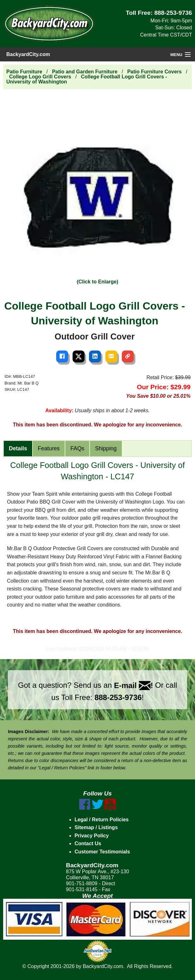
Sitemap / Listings (96, 827)
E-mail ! (133, 685)
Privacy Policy (92, 836)
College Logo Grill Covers (40, 77)
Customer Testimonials (102, 852)
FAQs (77, 448)
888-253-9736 (173, 13)
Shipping (106, 448)
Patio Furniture (24, 72)
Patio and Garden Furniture (85, 72)
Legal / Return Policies (102, 820)
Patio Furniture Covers (154, 72)
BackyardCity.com (28, 54)
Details (18, 448)
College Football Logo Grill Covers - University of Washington (87, 79)
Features (49, 448)
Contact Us (88, 843)
